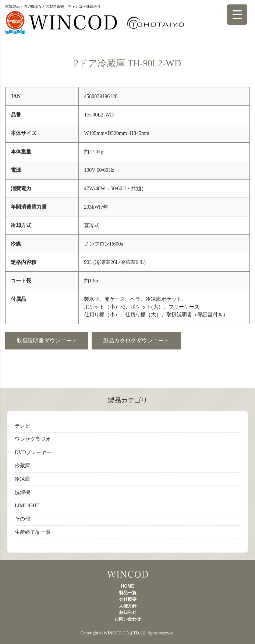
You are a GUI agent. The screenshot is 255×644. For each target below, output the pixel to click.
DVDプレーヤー (33, 452)
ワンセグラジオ (33, 439)
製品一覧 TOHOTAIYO (94, 26)
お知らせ (128, 612)
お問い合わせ (128, 619)
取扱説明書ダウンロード (47, 340)
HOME (128, 586)
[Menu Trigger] (237, 15)
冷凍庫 (22, 479)
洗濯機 (22, 492)
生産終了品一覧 (33, 532)
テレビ (22, 426)
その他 (22, 519)
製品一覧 (127, 574)
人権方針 (128, 606)
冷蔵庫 (22, 466)
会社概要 (128, 599)
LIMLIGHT (27, 506)
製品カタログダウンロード (136, 340)
